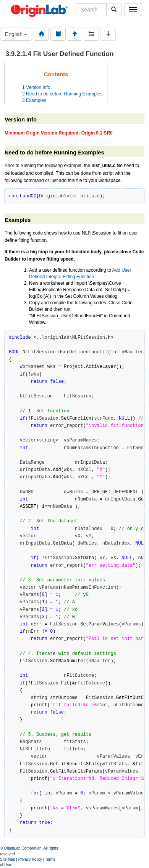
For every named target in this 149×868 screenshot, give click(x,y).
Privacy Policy (30, 859)
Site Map (7, 859)
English (16, 34)
